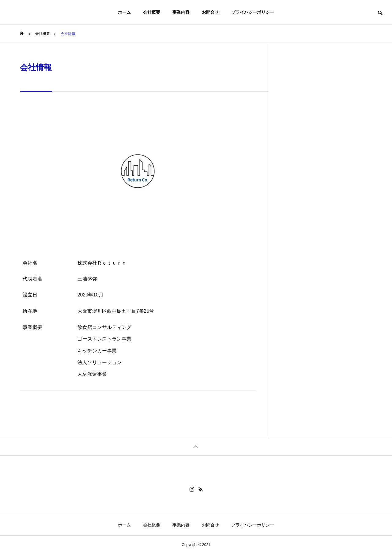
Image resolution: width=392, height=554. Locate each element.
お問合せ (210, 12)
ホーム (124, 12)
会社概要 (152, 12)
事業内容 (181, 12)
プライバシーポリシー (253, 12)
